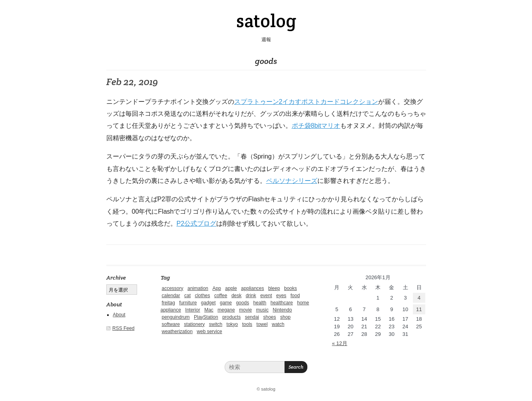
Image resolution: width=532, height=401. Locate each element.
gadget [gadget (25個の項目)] (208, 303)
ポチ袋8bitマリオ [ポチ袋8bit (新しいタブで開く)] (316, 126)
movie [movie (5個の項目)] (245, 310)
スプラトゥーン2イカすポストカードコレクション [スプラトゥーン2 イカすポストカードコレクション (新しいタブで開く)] (306, 102)
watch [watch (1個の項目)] (278, 324)
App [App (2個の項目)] (216, 288)
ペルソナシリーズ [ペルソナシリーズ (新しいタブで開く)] (292, 181)
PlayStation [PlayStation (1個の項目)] (206, 317)
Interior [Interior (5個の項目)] (192, 310)
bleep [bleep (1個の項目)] (274, 288)
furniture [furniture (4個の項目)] (188, 303)
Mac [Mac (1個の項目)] (209, 310)
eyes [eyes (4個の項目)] (281, 296)
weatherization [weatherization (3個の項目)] (177, 332)
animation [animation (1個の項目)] (198, 288)
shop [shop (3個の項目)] (285, 317)
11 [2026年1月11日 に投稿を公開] (419, 309)
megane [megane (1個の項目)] (226, 310)
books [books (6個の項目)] (291, 288)
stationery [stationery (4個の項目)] (194, 324)
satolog (266, 21)
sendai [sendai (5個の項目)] (252, 317)
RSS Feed (123, 328)
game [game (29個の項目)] (226, 303)
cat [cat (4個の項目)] (187, 296)
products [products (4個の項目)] (231, 317)
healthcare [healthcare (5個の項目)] (282, 303)
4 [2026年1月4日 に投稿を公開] (419, 298)
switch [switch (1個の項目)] (216, 324)
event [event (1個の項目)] (266, 296)
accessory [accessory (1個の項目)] (173, 288)
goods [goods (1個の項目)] (242, 303)
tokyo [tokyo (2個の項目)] (232, 324)
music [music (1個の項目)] (262, 310)
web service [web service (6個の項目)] (209, 332)
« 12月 (340, 343)
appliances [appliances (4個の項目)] (252, 288)
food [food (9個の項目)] (295, 296)
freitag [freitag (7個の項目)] (168, 303)
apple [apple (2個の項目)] (231, 288)
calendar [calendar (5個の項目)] (171, 296)
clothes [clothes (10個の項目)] (202, 296)
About (119, 315)
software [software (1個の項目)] (171, 324)
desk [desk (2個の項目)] (236, 296)
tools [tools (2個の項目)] (247, 324)
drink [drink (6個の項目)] (251, 296)
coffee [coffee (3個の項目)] (221, 296)
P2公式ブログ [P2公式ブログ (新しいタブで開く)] (197, 223)
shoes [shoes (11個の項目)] (269, 317)
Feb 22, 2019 (132, 82)
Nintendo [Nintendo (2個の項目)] (282, 310)
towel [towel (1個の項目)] (262, 324)
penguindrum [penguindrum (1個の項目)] (176, 317)
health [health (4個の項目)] (260, 303)
